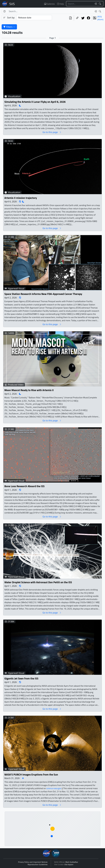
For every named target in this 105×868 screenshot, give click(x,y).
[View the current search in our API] (70, 18)
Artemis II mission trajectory (21, 198)
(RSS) (100, 17)
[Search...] (80, 4)
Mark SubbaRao (72, 862)
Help (60, 4)
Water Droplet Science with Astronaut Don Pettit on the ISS (38, 582)
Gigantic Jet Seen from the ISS (21, 679)
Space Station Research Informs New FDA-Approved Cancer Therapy (43, 294)
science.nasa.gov (54, 788)
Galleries (49, 4)
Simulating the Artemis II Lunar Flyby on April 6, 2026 (35, 102)
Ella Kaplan (69, 865)
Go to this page (52, 132)
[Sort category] (34, 18)
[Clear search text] (95, 4)
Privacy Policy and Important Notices (33, 862)
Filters (9, 27)
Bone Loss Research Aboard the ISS (24, 486)
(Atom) (100, 19)
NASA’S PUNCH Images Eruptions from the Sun (31, 775)
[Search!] (100, 4)
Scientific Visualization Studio (12, 4)
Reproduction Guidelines (38, 865)
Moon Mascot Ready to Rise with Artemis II (29, 390)
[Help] (4, 11)
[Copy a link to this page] (77, 18)
